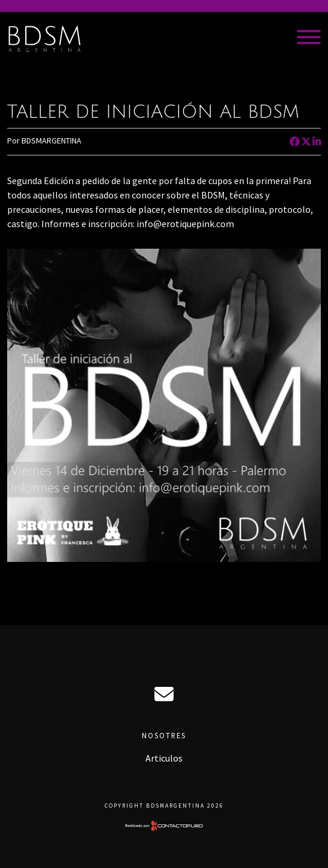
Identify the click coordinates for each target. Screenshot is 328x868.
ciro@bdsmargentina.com (164, 694)
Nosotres (164, 735)
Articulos (164, 758)
